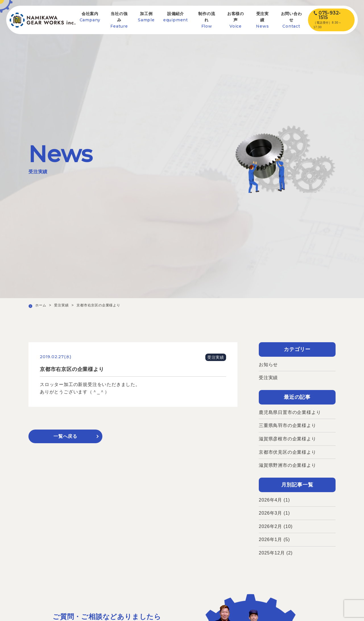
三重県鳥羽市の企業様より (288, 425)
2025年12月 (272, 553)
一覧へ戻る (65, 436)
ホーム (41, 305)
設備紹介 (176, 17)
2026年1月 (270, 539)
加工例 (146, 17)
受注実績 (262, 20)
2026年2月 (270, 526)
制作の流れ (207, 20)
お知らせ (268, 365)
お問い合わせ (291, 20)
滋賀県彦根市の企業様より (288, 439)
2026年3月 (270, 513)
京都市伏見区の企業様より (288, 452)
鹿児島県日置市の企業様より (290, 412)
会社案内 (90, 17)
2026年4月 (270, 500)
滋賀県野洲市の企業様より (288, 465)
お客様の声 (236, 20)
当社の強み (119, 20)
